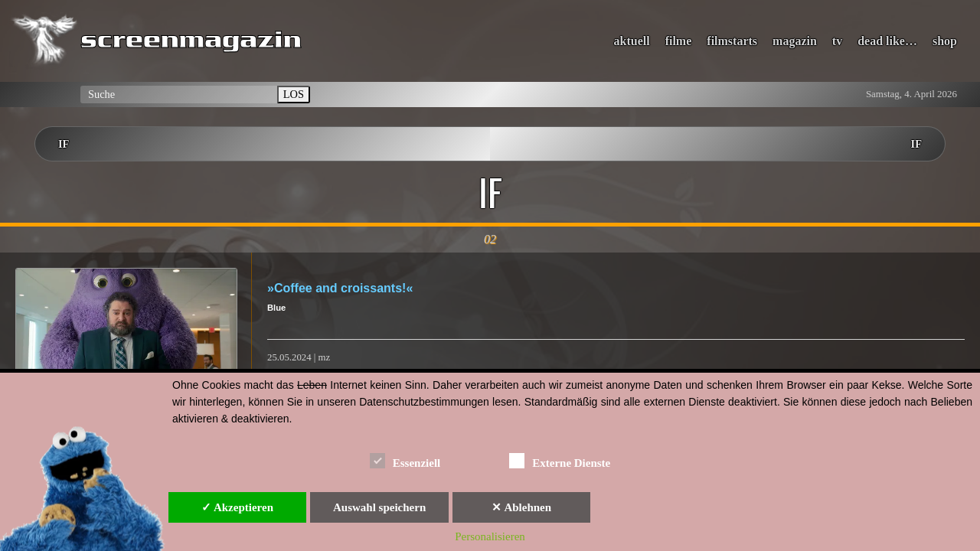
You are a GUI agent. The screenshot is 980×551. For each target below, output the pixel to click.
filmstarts (732, 41)
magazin (795, 41)
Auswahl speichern (379, 507)
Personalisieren (490, 536)
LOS (294, 94)
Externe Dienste (560, 460)
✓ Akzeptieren (237, 507)
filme (679, 41)
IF (64, 144)
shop (945, 41)
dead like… (887, 41)
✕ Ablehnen (521, 507)
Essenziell (405, 460)
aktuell (632, 41)
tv (837, 41)
